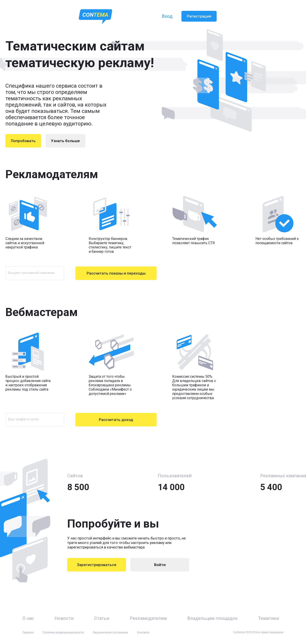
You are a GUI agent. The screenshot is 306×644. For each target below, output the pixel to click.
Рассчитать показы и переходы (116, 273)
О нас (28, 618)
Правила (28, 633)
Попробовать (23, 141)
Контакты (143, 633)
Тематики (269, 618)
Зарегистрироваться (97, 565)
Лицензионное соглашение (110, 633)
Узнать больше (65, 141)
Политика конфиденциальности (63, 633)
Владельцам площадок (212, 618)
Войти (160, 565)
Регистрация (199, 16)
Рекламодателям (148, 618)
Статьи (102, 618)
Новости (64, 618)
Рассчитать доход (116, 420)
